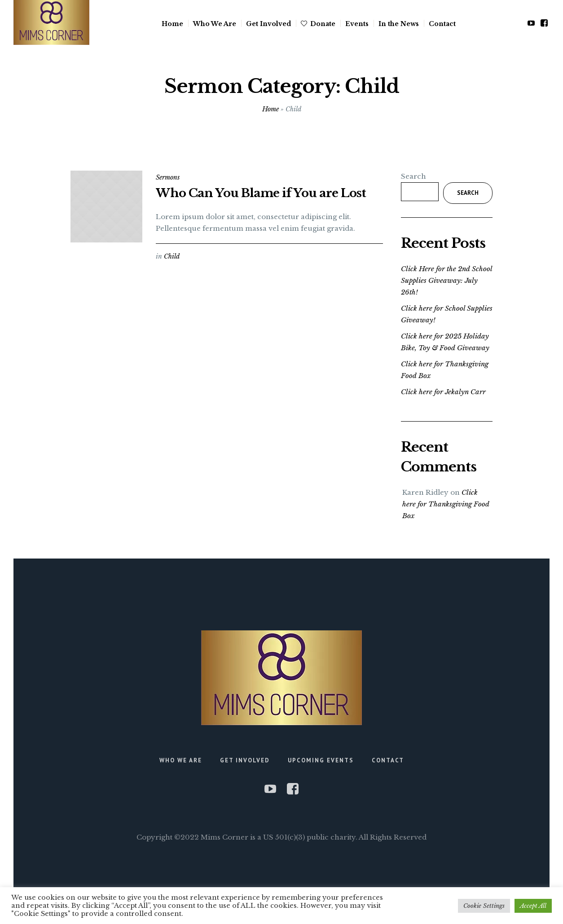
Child (172, 256)
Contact (388, 760)
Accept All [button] (533, 906)
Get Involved (245, 760)
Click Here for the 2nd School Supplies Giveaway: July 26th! (446, 280)
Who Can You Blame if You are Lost (261, 193)
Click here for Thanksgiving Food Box (446, 504)
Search (413, 176)
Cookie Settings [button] (484, 906)
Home (271, 109)
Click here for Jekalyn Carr (443, 392)
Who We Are (181, 760)
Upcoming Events (321, 760)
